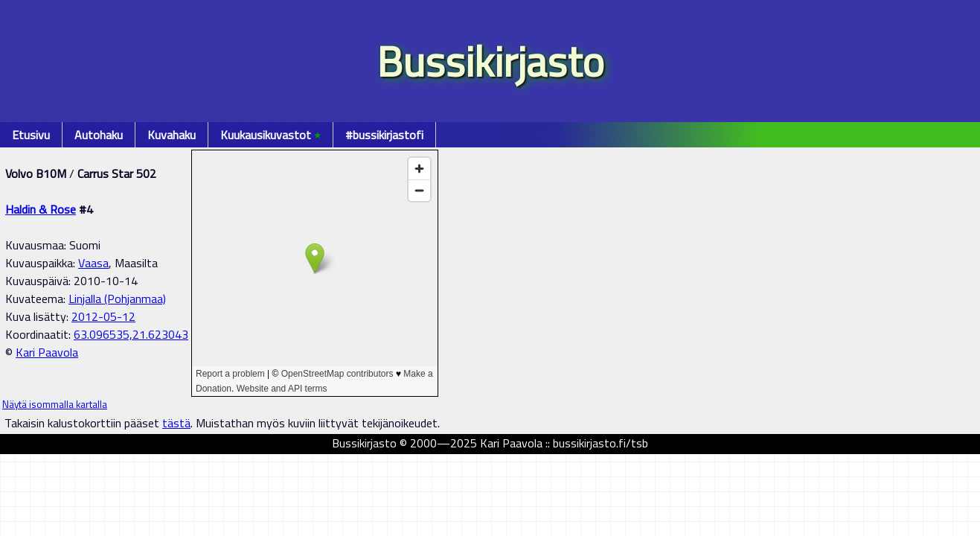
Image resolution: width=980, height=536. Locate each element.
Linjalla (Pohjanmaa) (117, 299)
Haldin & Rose (41, 209)
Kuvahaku (172, 135)
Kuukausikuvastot (270, 135)
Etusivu (31, 135)
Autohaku (99, 135)
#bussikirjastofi (384, 135)
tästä (176, 423)
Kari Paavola (47, 352)
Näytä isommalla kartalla (55, 404)
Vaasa (93, 263)
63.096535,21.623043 (131, 334)
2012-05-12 (103, 316)
